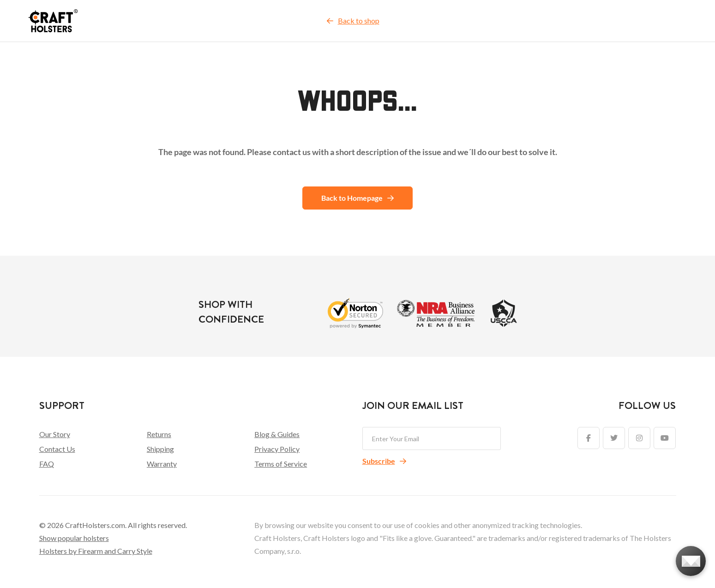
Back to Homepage (357, 198)
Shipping (160, 449)
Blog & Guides (277, 434)
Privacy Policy (277, 449)
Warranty (162, 464)
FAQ (47, 464)
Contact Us (57, 449)
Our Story (55, 434)
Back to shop (353, 21)
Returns (159, 434)
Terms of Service (281, 464)
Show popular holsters (74, 538)
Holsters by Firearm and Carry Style (96, 551)
